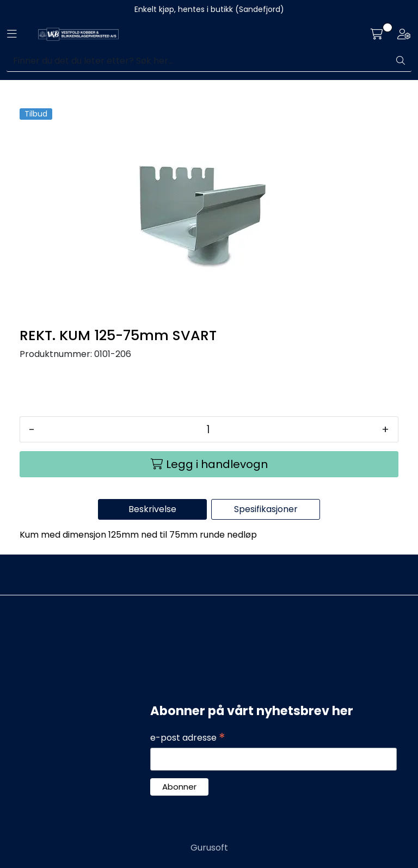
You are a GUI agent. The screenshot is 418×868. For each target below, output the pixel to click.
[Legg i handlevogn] (209, 464)
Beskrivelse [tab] (152, 509)
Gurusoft (209, 848)
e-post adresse (188, 738)
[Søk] (198, 61)
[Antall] (208, 429)
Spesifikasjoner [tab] (266, 509)
